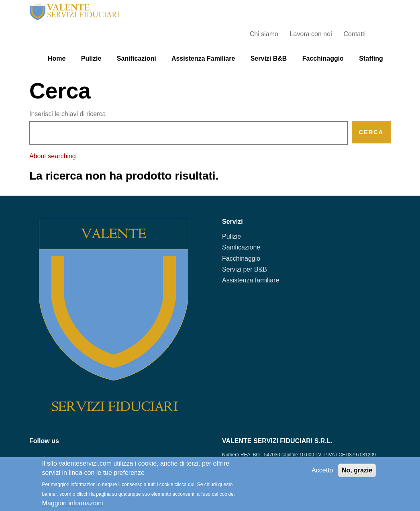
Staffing (371, 58)
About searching (53, 156)
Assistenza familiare (203, 58)
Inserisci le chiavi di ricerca (67, 114)
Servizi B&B (269, 58)
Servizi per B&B (245, 269)
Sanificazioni (137, 58)
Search (383, 34)
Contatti (354, 34)
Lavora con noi (311, 34)
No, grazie (357, 470)
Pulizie (91, 58)
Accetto (322, 470)
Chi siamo (264, 34)
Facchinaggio (323, 58)
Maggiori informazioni (73, 503)
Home (57, 58)
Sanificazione (241, 247)
